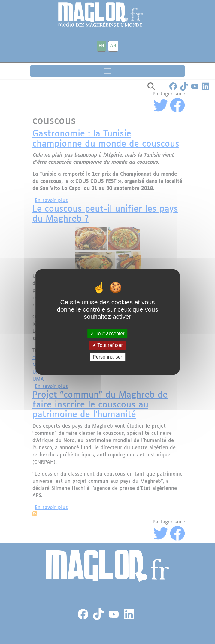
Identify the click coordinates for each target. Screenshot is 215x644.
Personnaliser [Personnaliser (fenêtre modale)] (107, 357)
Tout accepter (107, 333)
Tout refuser (107, 345)
